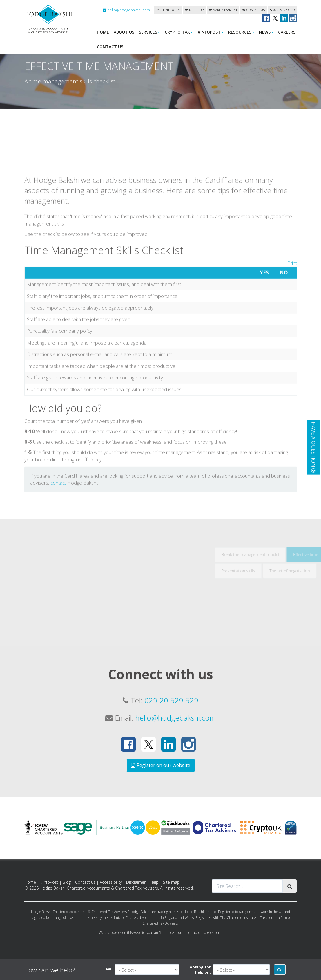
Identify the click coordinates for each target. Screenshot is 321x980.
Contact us (254, 10)
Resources (241, 32)
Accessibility (111, 882)
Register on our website (161, 765)
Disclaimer (136, 882)
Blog (67, 882)
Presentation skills (268, 636)
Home (103, 32)
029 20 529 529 (282, 10)
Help (154, 882)
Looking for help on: (199, 970)
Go (280, 970)
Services (149, 32)
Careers (287, 32)
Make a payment (223, 10)
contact (58, 548)
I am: (108, 969)
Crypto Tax (179, 32)
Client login (168, 10)
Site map (171, 882)
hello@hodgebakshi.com (126, 10)
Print (292, 328)
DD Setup (194, 10)
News (266, 32)
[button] (313, 447)
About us (124, 32)
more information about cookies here (193, 932)
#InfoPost (211, 32)
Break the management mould (280, 620)
